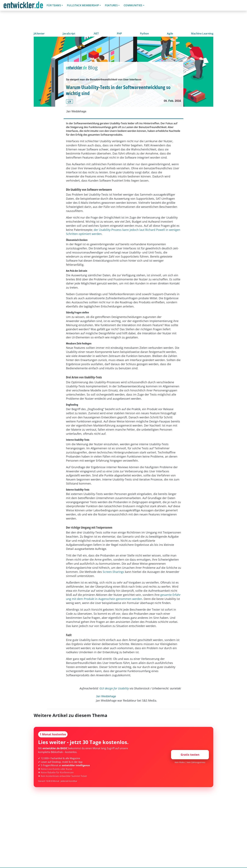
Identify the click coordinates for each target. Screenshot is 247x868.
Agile (170, 34)
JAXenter (39, 34)
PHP (119, 34)
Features (111, 5)
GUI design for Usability (114, 688)
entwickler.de (23, 6)
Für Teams (54, 5)
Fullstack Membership (83, 5)
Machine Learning (202, 34)
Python (145, 34)
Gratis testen (190, 755)
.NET (96, 34)
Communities (133, 5)
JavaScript (69, 34)
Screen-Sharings (113, 572)
